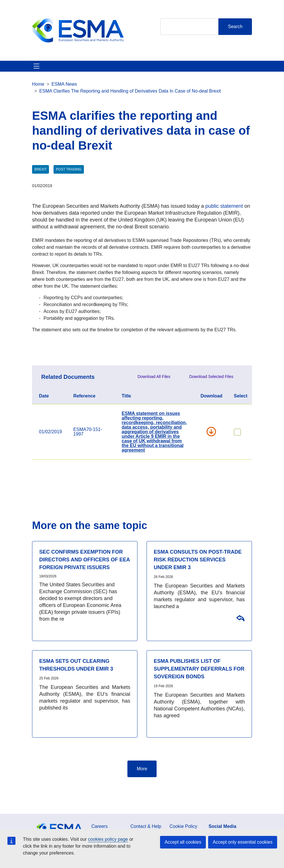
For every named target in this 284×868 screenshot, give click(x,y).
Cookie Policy (183, 826)
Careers (99, 826)
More (142, 769)
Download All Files (154, 377)
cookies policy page (108, 839)
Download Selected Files (211, 377)
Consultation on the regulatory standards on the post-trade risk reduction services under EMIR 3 (240, 618)
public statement (224, 206)
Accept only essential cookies (243, 842)
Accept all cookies (183, 842)
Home (38, 84)
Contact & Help (146, 826)
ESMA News (64, 84)
